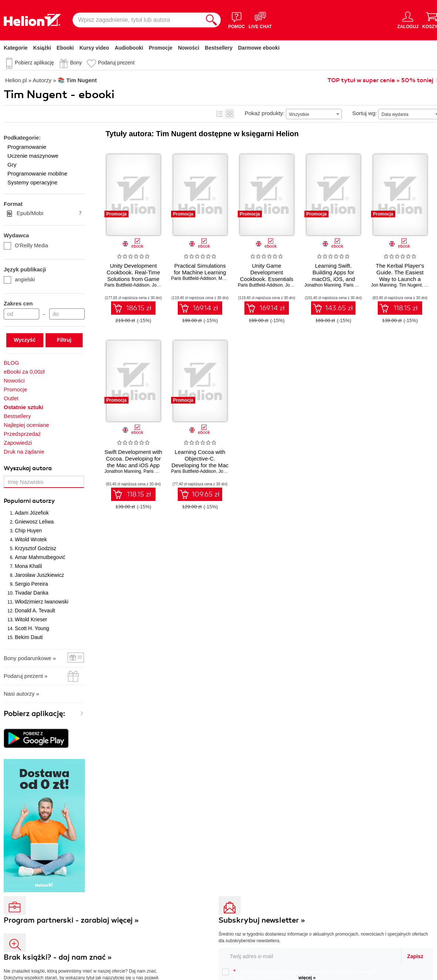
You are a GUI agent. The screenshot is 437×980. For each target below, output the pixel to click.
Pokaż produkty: (265, 113)
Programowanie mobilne (37, 173)
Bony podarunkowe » (30, 658)
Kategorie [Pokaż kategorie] (16, 48)
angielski (19, 280)
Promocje (161, 48)
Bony (76, 63)
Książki (42, 48)
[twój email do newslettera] (310, 956)
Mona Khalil (28, 566)
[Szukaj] (211, 20)
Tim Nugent (410, 285)
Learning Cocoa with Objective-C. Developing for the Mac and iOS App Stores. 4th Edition (200, 465)
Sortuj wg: (365, 113)
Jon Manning (384, 285)
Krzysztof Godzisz (36, 548)
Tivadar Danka (32, 593)
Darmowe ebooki (259, 48)
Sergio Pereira (31, 584)
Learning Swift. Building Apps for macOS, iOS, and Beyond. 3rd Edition (333, 276)
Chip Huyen (28, 531)
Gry (12, 165)
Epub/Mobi (49, 213)
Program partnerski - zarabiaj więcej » (71, 920)
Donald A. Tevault (35, 611)
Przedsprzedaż (22, 434)
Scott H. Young (32, 628)
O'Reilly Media (26, 245)
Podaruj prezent (116, 63)
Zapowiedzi (18, 443)
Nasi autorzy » (21, 694)
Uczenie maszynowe (33, 156)
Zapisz (415, 956)
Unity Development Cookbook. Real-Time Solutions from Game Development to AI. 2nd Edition (133, 279)
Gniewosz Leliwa (34, 522)
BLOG (11, 363)
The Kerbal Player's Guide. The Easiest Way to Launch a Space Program (400, 276)
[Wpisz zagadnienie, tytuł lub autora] (137, 20)
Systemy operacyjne (32, 182)
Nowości (189, 48)
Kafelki (230, 114)
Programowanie (27, 147)
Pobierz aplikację (34, 63)
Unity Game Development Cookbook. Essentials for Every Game (267, 276)
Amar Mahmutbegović (40, 557)
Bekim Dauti (29, 637)
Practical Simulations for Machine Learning (200, 269)
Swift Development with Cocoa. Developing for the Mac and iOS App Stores (133, 462)
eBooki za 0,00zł (24, 372)
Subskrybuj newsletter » (262, 920)
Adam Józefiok (32, 513)
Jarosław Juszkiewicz (39, 575)
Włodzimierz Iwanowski (42, 602)
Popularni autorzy (29, 501)
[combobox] (314, 114)
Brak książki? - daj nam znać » (58, 957)
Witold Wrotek (31, 539)
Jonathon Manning (323, 285)
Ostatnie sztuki (24, 407)
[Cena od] (21, 314)
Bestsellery (219, 48)
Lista (220, 114)
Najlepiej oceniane (26, 425)
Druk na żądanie (24, 451)
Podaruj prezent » (26, 676)
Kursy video (94, 48)
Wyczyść (25, 340)
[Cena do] (67, 314)
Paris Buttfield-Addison (127, 285)
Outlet (11, 398)
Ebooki (65, 48)
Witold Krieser (31, 619)
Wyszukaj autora (28, 468)
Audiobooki (129, 48)
